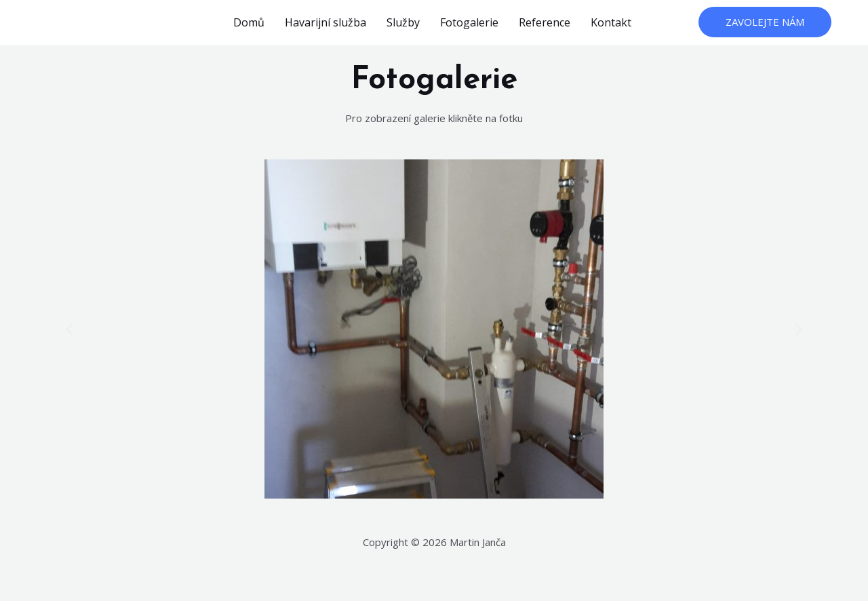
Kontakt (611, 22)
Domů (249, 22)
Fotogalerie (469, 22)
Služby (403, 22)
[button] (70, 329)
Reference (545, 22)
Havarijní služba (325, 22)
